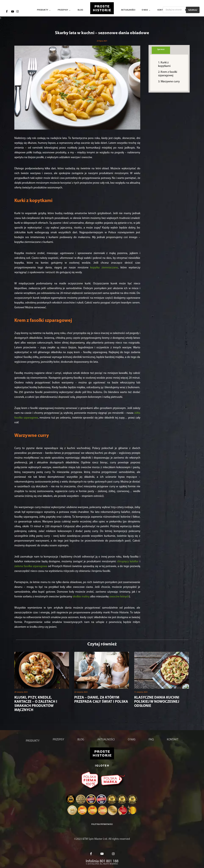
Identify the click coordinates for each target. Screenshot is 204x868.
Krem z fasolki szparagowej (168, 74)
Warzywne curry (170, 82)
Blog (81, 740)
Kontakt (173, 740)
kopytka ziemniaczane (104, 268)
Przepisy (58, 740)
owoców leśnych (119, 597)
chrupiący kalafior (128, 562)
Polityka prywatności (102, 824)
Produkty (33, 741)
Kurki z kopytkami (164, 64)
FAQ (151, 740)
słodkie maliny (81, 597)
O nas (132, 740)
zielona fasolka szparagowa (31, 566)
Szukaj (193, 10)
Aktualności (106, 740)
